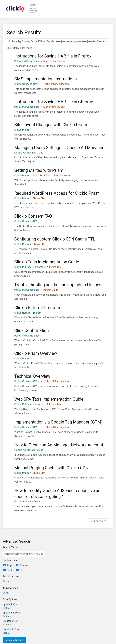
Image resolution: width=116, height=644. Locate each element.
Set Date (7, 608)
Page (8, 565)
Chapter (22, 565)
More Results (98, 521)
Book (8, 570)
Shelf (21, 570)
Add (6, 581)
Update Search (14, 640)
